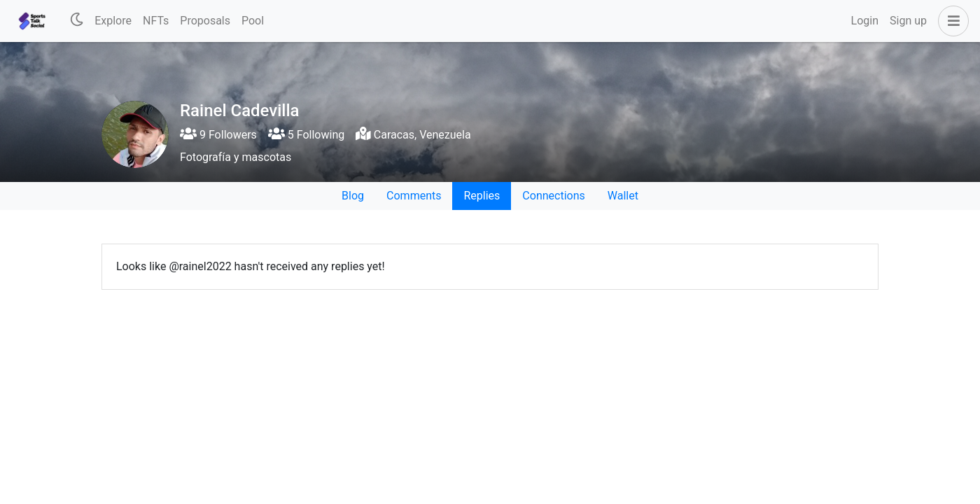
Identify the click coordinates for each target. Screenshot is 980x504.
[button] (951, 21)
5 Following (306, 135)
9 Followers (218, 135)
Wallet (623, 196)
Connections (553, 196)
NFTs (156, 21)
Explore (113, 21)
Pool (253, 21)
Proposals (205, 21)
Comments (414, 196)
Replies (482, 196)
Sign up (908, 21)
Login (865, 21)
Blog (353, 196)
